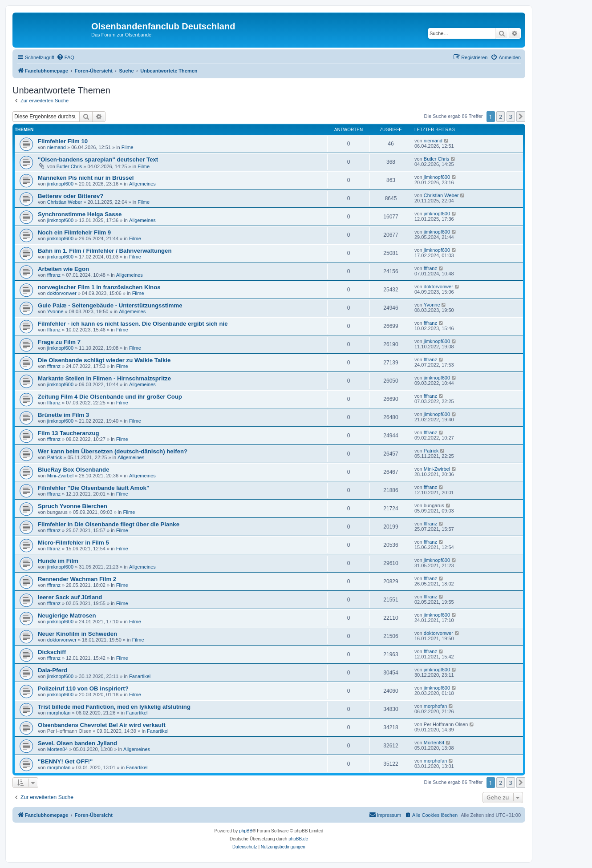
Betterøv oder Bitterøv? (71, 196)
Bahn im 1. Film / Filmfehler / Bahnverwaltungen (105, 251)
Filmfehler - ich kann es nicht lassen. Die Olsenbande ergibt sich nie (133, 324)
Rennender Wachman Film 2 (77, 579)
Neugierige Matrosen (67, 616)
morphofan (59, 713)
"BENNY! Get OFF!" (65, 761)
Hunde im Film (58, 561)
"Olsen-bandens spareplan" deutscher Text (98, 159)
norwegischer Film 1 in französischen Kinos (99, 287)
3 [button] (511, 117)
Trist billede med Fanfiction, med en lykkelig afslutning (114, 707)
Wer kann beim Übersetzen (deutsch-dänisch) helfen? (113, 451)
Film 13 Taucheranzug (69, 433)
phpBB (246, 831)
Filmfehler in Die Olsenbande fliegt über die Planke (109, 524)
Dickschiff (52, 652)
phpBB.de (298, 839)
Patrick (55, 457)
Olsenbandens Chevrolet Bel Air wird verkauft (102, 725)
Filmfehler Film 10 (63, 141)
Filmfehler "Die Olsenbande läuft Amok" (93, 488)
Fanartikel (140, 676)
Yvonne (55, 311)
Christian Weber (65, 202)
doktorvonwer (62, 293)
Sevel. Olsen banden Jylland (77, 743)
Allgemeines (142, 184)
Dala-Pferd (53, 670)
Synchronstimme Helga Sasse (80, 214)
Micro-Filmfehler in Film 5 (73, 543)
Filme (128, 147)
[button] (521, 117)
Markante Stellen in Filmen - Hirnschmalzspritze (104, 378)
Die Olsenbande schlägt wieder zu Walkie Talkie (104, 360)
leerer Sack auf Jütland (70, 597)
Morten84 (57, 749)
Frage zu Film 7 (59, 342)
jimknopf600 (60, 184)
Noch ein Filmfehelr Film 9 (74, 232)
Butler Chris (69, 166)
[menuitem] (65, 57)
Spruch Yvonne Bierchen (73, 506)
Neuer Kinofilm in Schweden (77, 634)
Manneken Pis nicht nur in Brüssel (86, 178)
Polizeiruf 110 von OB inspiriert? (83, 688)
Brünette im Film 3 (63, 415)
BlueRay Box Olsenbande (74, 470)
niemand (57, 147)
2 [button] (501, 117)
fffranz (54, 275)
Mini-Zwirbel (60, 476)
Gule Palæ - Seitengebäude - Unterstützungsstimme (110, 305)
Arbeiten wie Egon (63, 269)
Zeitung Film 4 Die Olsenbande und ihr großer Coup (110, 397)
